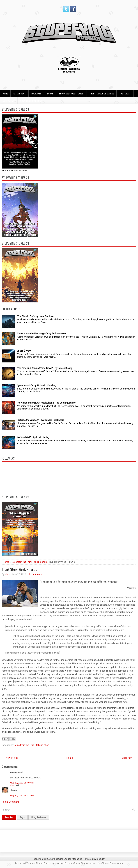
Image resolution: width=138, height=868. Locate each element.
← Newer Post (10, 758)
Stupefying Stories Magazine (67, 859)
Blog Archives (39, 817)
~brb (7, 574)
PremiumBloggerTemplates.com (80, 863)
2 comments (35, 574)
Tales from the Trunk (22, 562)
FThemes (30, 863)
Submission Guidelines (31, 101)
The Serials (125, 93)
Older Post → (128, 758)
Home (5, 93)
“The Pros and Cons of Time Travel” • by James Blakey (44, 368)
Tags (22, 817)
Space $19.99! (24, 351)
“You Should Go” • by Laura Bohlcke (35, 316)
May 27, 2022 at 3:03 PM (22, 783)
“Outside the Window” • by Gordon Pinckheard (40, 420)
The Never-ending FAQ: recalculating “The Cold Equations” (46, 403)
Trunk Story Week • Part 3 (20, 569)
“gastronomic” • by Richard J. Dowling (36, 385)
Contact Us (9, 101)
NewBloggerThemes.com (110, 863)
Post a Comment (10, 802)
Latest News (20, 93)
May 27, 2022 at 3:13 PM (22, 795)
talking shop (40, 562)
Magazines (36, 93)
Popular (9, 817)
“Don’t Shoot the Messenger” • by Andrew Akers (41, 334)
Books (50, 93)
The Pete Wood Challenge (102, 93)
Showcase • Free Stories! (71, 93)
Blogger (101, 859)
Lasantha (59, 863)
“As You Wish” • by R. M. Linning (33, 437)
